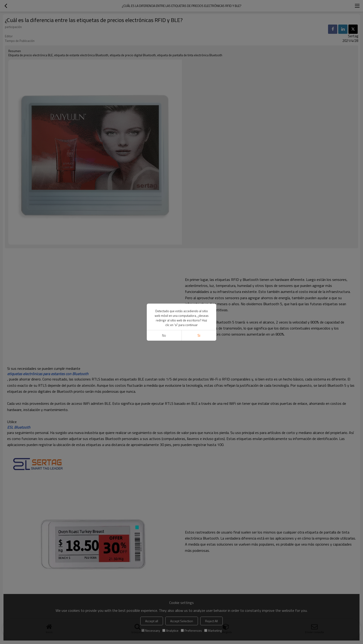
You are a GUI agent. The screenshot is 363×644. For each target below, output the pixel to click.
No (164, 335)
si (199, 335)
